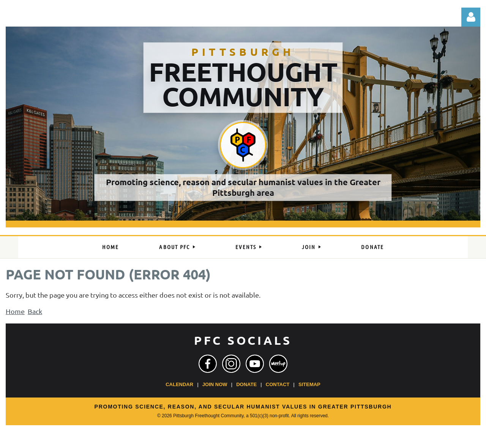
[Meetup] (278, 364)
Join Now (215, 384)
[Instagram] (231, 364)
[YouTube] (255, 364)
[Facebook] (208, 364)
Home (15, 311)
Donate (246, 384)
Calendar (179, 384)
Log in (471, 17)
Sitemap (309, 384)
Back (35, 311)
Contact (278, 384)
